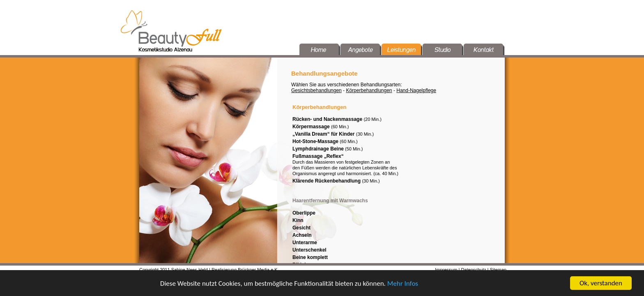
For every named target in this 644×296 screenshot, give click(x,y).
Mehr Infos (403, 284)
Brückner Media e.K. (258, 270)
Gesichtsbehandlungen (316, 90)
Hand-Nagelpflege (416, 90)
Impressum (446, 270)
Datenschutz (473, 270)
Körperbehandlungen (369, 90)
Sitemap (498, 270)
